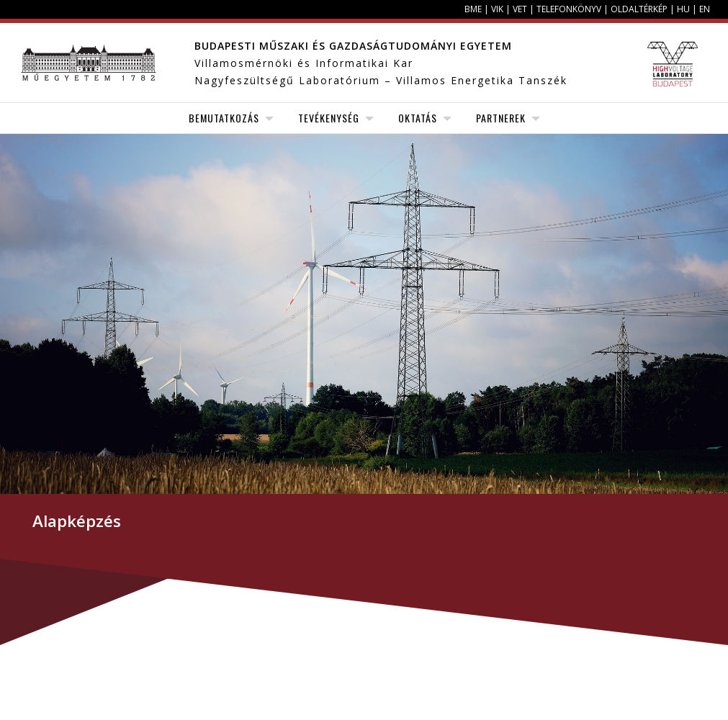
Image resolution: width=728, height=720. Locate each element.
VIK (497, 9)
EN (705, 9)
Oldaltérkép (639, 9)
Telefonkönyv (569, 9)
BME (473, 9)
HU (683, 9)
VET (520, 9)
